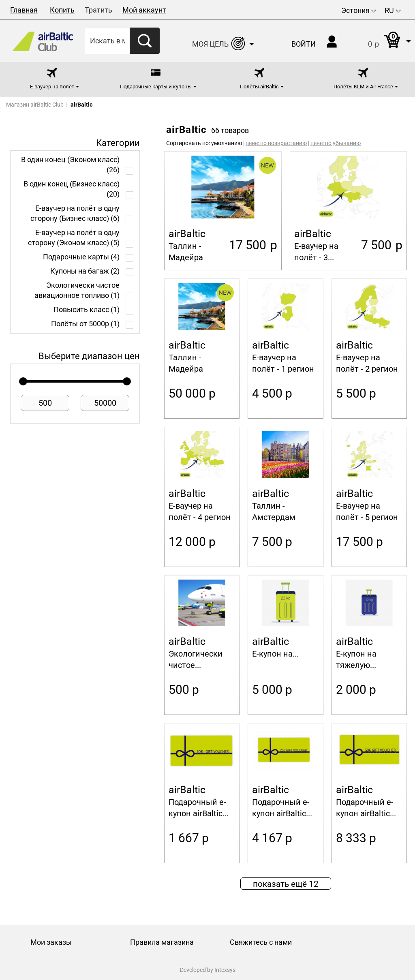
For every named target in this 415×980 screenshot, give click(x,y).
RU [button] (393, 10)
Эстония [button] (359, 10)
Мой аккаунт (144, 10)
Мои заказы (51, 942)
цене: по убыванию (336, 143)
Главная (24, 10)
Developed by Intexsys (208, 970)
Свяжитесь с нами (261, 942)
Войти (304, 44)
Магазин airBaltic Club (35, 105)
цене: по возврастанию (276, 143)
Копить (62, 10)
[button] (381, 41)
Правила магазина (162, 942)
